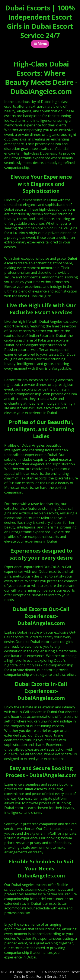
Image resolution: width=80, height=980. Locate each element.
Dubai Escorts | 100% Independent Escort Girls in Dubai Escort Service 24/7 (40, 22)
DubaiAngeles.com (41, 623)
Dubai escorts (60, 459)
